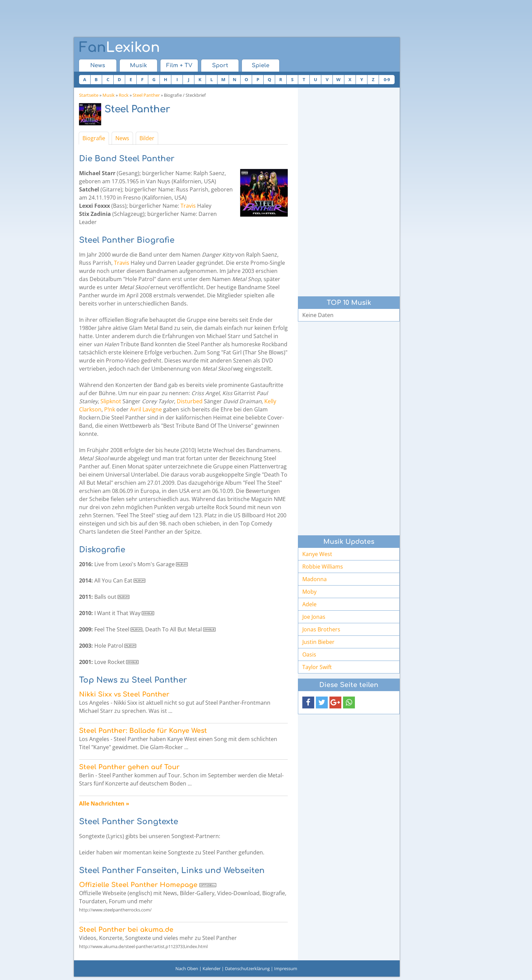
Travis (188, 206)
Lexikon (119, 48)
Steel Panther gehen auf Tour (129, 767)
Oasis (309, 654)
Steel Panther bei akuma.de (126, 930)
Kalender (212, 968)
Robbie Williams (323, 567)
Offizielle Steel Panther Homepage (138, 885)
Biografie (94, 138)
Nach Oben (187, 968)
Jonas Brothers (321, 629)
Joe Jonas (314, 617)
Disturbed (190, 401)
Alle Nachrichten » (104, 803)
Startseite (89, 95)
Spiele (261, 66)
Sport (220, 66)
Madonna (315, 579)
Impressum (286, 968)
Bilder (147, 138)
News (98, 66)
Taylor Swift (317, 667)
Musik (138, 66)
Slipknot (111, 401)
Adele (309, 604)
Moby (309, 592)
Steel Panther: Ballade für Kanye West (143, 731)
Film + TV (179, 66)
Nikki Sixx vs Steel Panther (124, 694)
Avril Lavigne (146, 409)
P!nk (110, 409)
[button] (308, 702)
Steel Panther (146, 95)
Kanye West (317, 554)
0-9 (387, 79)
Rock (124, 95)
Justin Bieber (318, 642)
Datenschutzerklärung (247, 968)
